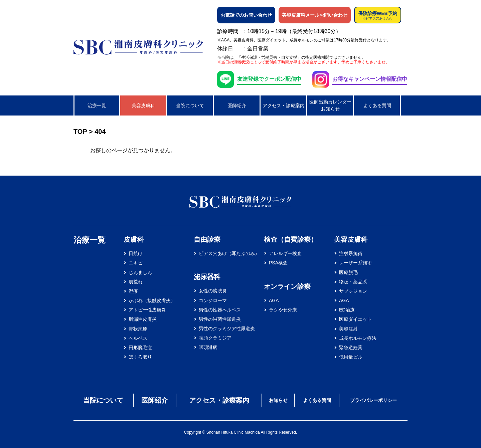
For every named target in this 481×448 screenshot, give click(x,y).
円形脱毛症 (140, 348)
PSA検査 (278, 263)
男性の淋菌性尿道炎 (220, 319)
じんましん (140, 272)
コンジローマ (213, 300)
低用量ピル (351, 357)
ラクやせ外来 (283, 310)
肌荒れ (136, 282)
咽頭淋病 (208, 347)
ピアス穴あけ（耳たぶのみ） (229, 253)
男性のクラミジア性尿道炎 (227, 328)
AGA (274, 300)
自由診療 (207, 239)
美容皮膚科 (143, 105)
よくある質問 (377, 105)
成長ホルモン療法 (358, 338)
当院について (190, 105)
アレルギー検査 (285, 253)
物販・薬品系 (353, 282)
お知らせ (278, 400)
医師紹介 (237, 105)
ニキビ (136, 263)
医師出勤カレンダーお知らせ (330, 105)
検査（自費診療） (291, 239)
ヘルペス (138, 338)
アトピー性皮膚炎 (147, 310)
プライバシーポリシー (373, 400)
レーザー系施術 (355, 263)
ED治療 (347, 310)
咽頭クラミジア (215, 338)
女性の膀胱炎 (213, 291)
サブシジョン (353, 291)
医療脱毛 (348, 272)
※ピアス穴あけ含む (377, 19)
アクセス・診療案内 (284, 105)
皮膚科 (134, 239)
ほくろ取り (140, 357)
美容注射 (348, 329)
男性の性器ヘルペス (220, 310)
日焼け (136, 253)
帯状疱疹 (138, 329)
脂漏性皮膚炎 (143, 319)
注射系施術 (351, 253)
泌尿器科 (207, 277)
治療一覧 (97, 105)
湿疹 (133, 291)
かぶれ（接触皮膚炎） (152, 300)
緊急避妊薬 (351, 348)
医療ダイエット (355, 319)
